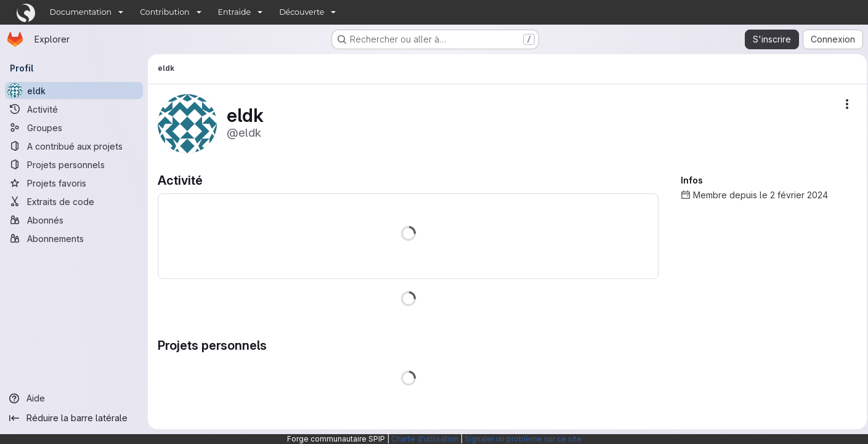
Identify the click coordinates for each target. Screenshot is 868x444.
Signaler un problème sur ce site (523, 439)
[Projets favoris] (74, 183)
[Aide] (74, 398)
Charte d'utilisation (425, 439)
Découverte (302, 12)
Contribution (164, 12)
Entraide (235, 12)
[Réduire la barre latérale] (74, 418)
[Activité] (74, 109)
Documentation (81, 12)
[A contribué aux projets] (74, 146)
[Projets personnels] (74, 164)
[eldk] (74, 91)
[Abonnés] (74, 220)
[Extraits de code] (74, 201)
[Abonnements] (74, 238)
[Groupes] (74, 127)
